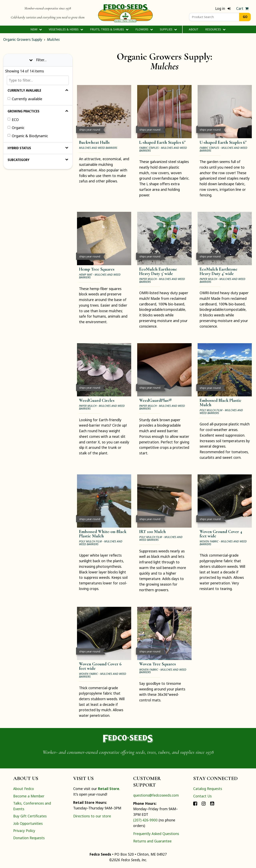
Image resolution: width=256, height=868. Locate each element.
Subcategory (38, 160)
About (194, 29)
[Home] (125, 13)
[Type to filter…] (38, 80)
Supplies (168, 29)
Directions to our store (92, 816)
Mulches (53, 39)
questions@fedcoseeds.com (156, 795)
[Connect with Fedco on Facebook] (195, 803)
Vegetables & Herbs (66, 29)
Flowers (144, 29)
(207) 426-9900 (145, 820)
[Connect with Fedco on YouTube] (212, 803)
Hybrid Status (38, 148)
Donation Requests (29, 838)
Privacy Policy (24, 831)
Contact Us (202, 796)
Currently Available (38, 90)
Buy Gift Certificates (30, 816)
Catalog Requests (208, 789)
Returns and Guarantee (152, 841)
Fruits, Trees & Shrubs (109, 29)
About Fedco (24, 789)
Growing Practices (38, 111)
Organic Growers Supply (23, 39)
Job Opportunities (28, 823)
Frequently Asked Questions (156, 834)
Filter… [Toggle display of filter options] (38, 60)
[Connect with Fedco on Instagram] (204, 803)
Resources (215, 29)
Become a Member (29, 796)
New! (36, 29)
